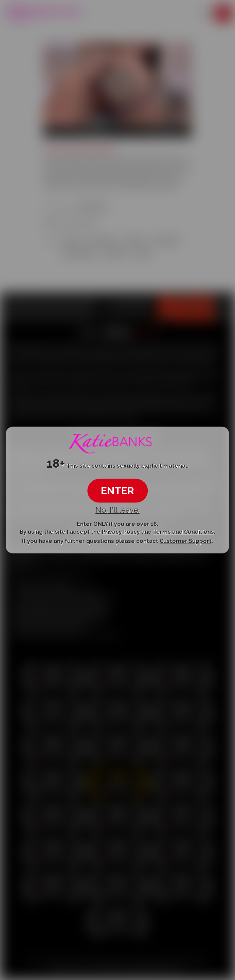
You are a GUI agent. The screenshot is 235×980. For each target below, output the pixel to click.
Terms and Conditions (184, 532)
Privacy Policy (121, 532)
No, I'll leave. (117, 510)
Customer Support (186, 541)
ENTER (117, 490)
